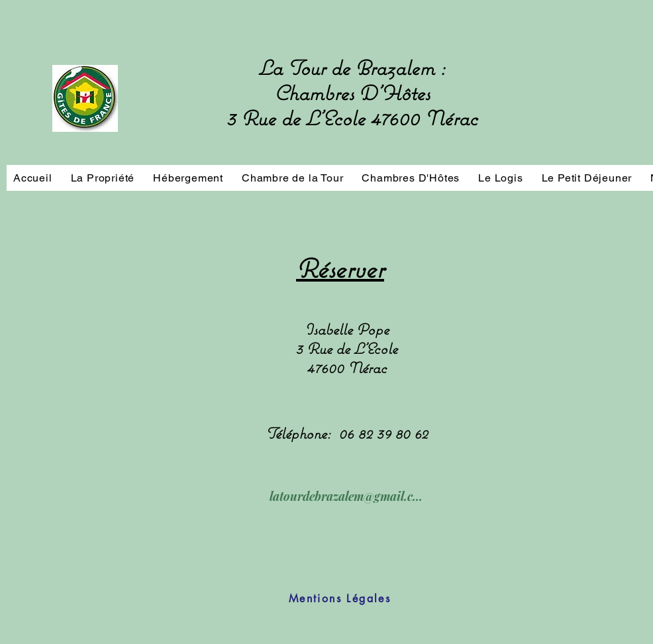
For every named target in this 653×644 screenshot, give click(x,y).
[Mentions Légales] (340, 598)
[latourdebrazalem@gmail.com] (346, 496)
